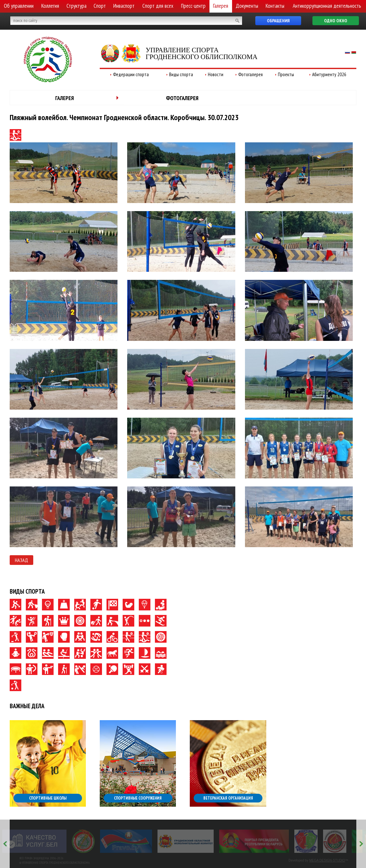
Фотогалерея (250, 74)
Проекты (286, 74)
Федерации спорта (131, 74)
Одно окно (336, 21)
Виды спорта (181, 74)
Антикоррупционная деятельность (327, 6)
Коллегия (50, 6)
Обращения (278, 21)
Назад (21, 560)
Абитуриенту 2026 (329, 74)
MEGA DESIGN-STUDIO (327, 860)
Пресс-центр (193, 6)
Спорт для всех (158, 6)
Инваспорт (124, 6)
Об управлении (19, 6)
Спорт (100, 6)
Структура (76, 6)
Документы (247, 6)
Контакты (275, 6)
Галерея (221, 6)
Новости (216, 74)
